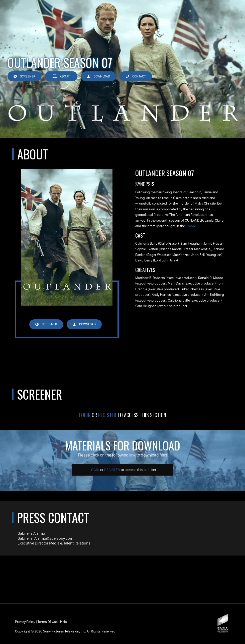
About (61, 76)
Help (64, 622)
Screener (24, 76)
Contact (136, 76)
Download (98, 76)
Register (107, 415)
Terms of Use (48, 622)
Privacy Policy (25, 622)
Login (85, 415)
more (192, 226)
